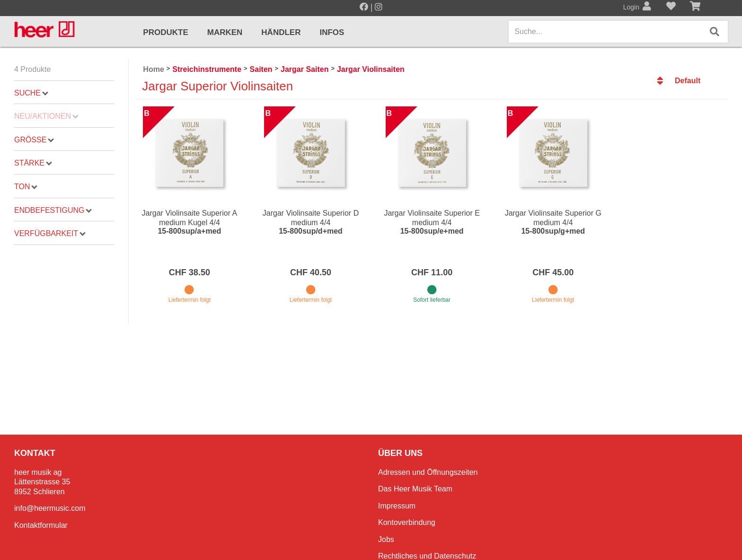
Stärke (33, 163)
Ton (26, 187)
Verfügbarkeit (50, 233)
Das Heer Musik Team (415, 489)
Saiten (261, 69)
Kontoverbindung (407, 522)
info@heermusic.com (50, 508)
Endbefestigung (53, 210)
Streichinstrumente (207, 69)
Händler (281, 32)
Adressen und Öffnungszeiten (428, 472)
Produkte (165, 32)
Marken (225, 32)
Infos (332, 32)
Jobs (386, 539)
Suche (31, 93)
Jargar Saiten (305, 69)
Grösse (34, 140)
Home (153, 69)
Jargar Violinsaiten (371, 69)
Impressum (397, 506)
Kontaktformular (41, 525)
